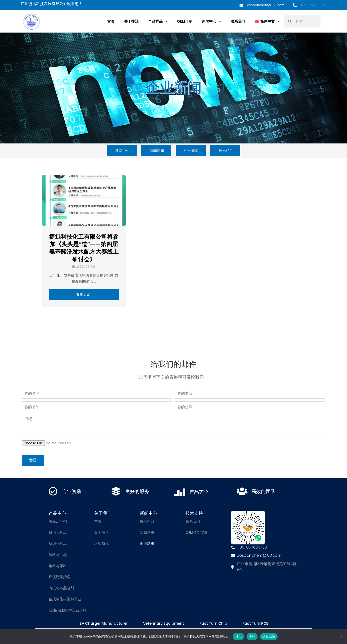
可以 (238, 636)
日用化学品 (58, 532)
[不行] (341, 637)
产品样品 (158, 21)
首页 (111, 21)
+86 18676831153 (313, 5)
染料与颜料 (58, 566)
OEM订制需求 (197, 532)
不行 (252, 636)
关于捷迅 (131, 21)
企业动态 (147, 544)
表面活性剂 (58, 521)
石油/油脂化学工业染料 (68, 610)
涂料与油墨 (58, 555)
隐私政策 (269, 636)
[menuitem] (267, 21)
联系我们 (238, 21)
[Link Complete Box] (84, 241)
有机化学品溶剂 (61, 588)
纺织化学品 (58, 544)
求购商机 (101, 544)
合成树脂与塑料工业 (65, 599)
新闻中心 (211, 21)
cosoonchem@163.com (264, 5)
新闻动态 (147, 532)
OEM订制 (185, 21)
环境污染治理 (60, 577)
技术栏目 (147, 521)
